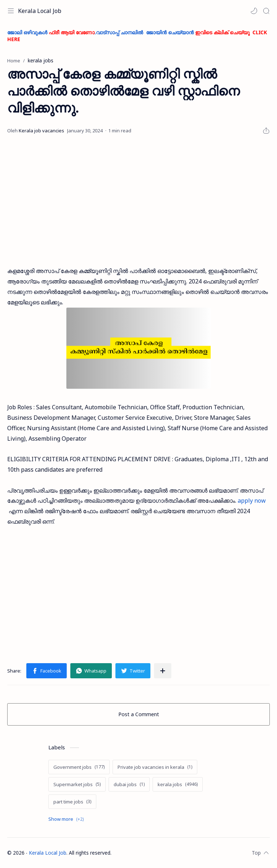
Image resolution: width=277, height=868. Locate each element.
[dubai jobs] (129, 784)
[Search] (266, 11)
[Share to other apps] (163, 671)
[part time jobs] (72, 802)
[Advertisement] (138, 201)
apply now (252, 501)
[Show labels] (67, 819)
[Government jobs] (79, 767)
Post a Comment (139, 714)
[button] (254, 11)
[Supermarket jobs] (77, 784)
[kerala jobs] (178, 784)
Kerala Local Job (40, 11)
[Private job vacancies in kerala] (155, 767)
